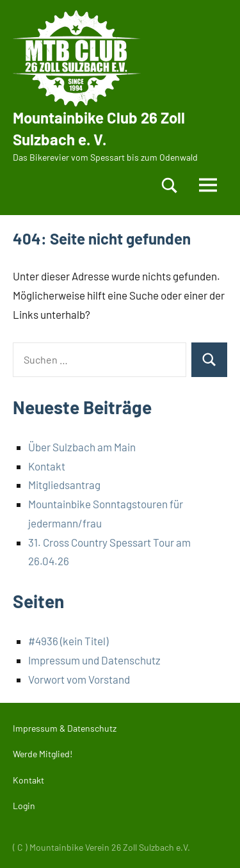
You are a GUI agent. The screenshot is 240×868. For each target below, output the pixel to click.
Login (24, 806)
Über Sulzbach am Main (82, 447)
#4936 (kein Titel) (68, 641)
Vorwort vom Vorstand (79, 679)
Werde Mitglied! (43, 754)
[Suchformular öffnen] (170, 185)
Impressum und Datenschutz (94, 660)
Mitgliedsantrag (64, 485)
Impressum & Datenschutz (65, 728)
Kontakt (47, 466)
